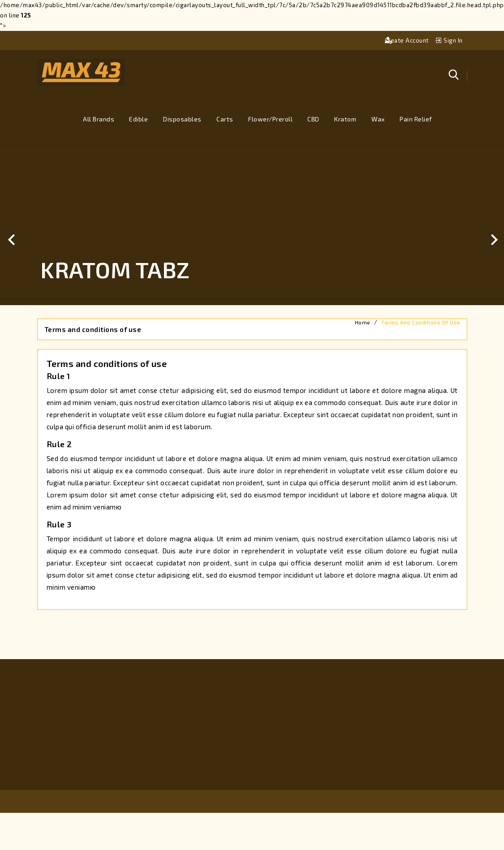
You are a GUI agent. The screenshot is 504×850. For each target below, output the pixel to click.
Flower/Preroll (270, 119)
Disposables (182, 119)
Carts (225, 119)
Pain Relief (416, 119)
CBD (313, 119)
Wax (378, 119)
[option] (252, 222)
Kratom (345, 119)
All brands (99, 119)
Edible (138, 119)
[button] (38, 222)
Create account (408, 40)
